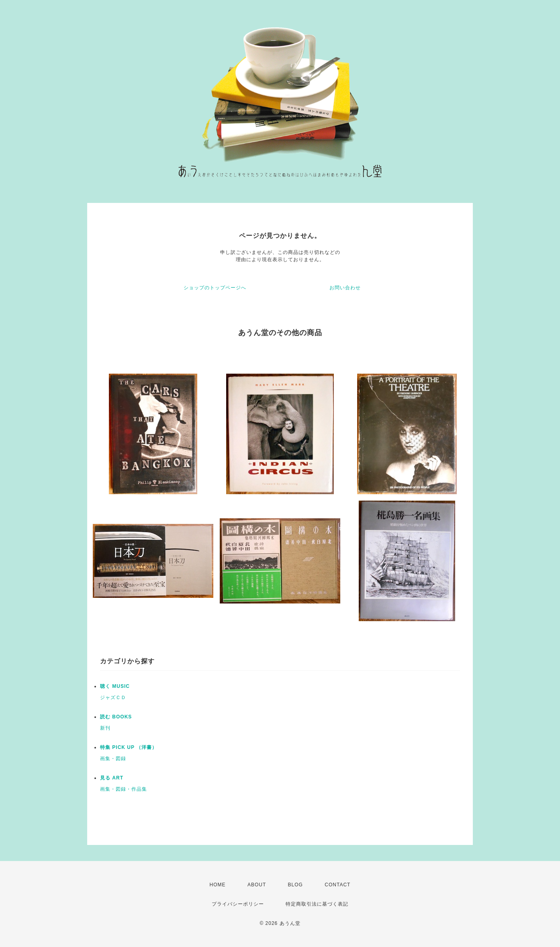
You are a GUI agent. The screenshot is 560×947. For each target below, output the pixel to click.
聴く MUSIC (115, 686)
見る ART (112, 778)
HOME (218, 885)
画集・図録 (113, 759)
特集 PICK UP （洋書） (129, 747)
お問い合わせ (345, 288)
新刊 (105, 728)
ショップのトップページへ (215, 288)
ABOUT (257, 885)
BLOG (295, 885)
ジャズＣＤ (113, 697)
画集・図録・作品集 (124, 789)
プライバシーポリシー (238, 904)
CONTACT (337, 885)
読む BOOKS (116, 717)
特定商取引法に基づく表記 (317, 904)
